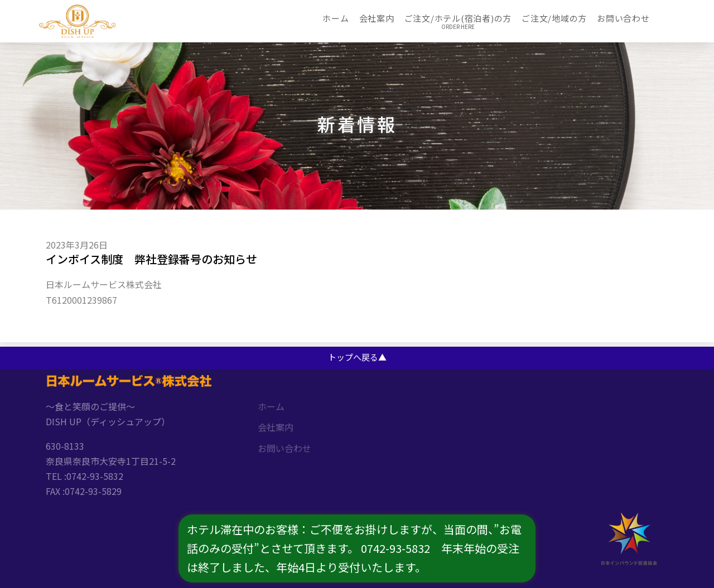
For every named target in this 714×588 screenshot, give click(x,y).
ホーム (336, 18)
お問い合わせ (623, 18)
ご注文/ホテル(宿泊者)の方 (458, 18)
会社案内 (377, 18)
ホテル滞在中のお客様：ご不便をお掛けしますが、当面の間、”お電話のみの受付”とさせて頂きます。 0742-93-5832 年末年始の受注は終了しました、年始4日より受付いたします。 (354, 548)
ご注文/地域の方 (554, 18)
